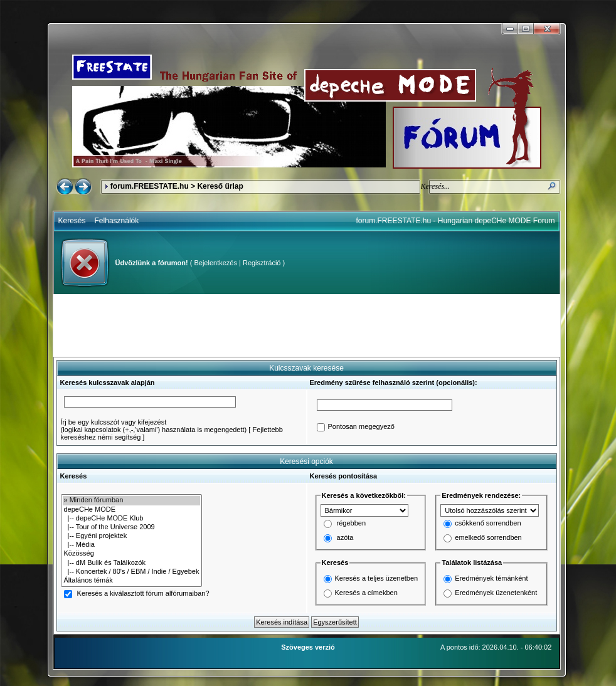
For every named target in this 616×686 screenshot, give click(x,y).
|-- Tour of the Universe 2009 (132, 527)
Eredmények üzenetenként (496, 593)
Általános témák (132, 581)
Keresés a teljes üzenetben (377, 578)
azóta (345, 538)
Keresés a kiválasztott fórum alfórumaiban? (143, 594)
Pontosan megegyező (361, 427)
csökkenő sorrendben (488, 524)
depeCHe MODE (132, 510)
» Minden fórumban (132, 500)
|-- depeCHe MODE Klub (132, 519)
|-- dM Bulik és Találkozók (132, 563)
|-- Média (132, 545)
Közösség (132, 554)
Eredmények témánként (491, 578)
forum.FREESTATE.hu (150, 186)
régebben (352, 524)
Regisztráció (262, 263)
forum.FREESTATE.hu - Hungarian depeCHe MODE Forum (456, 221)
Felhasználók (117, 221)
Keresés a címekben (366, 593)
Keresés (72, 221)
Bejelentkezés (215, 263)
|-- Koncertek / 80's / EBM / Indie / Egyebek (132, 572)
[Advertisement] (307, 325)
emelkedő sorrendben (488, 538)
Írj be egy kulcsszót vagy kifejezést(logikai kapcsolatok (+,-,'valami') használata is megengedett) (154, 426)
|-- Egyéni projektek (132, 536)
